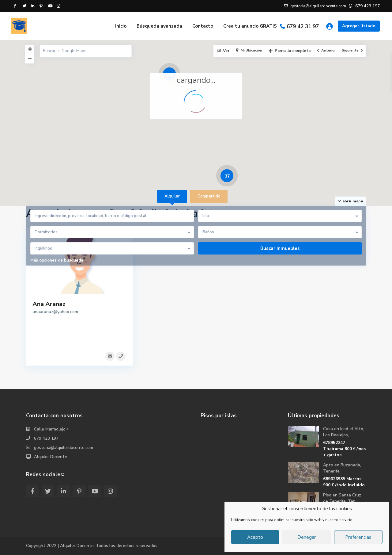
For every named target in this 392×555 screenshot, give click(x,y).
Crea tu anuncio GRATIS (250, 26)
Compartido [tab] (209, 196)
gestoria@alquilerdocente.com (64, 448)
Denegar (307, 537)
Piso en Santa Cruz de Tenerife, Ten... (342, 498)
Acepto (255, 537)
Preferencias (358, 537)
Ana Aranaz (49, 304)
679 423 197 (46, 438)
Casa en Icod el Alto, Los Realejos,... (344, 432)
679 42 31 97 (303, 27)
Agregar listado (359, 26)
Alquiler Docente (51, 457)
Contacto (203, 26)
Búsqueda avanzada (159, 26)
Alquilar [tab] (172, 196)
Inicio (121, 26)
